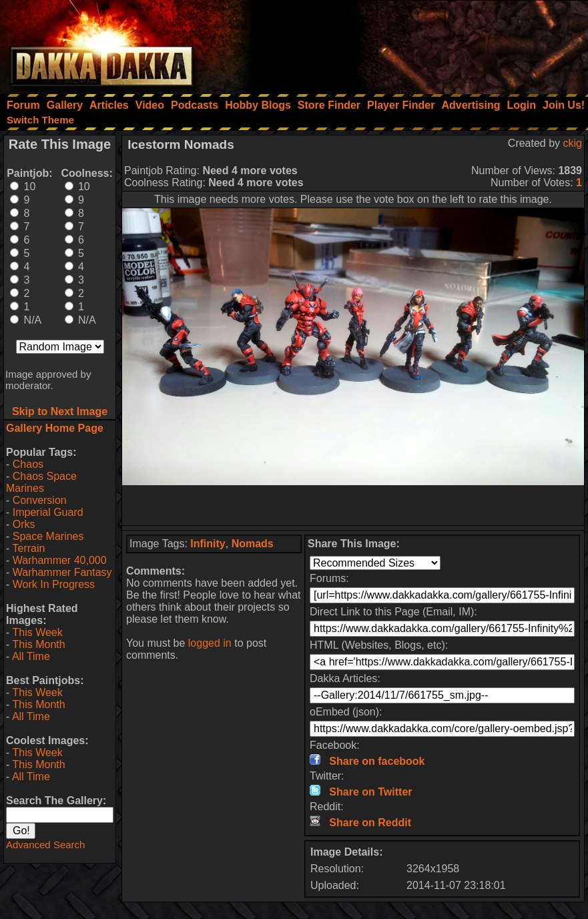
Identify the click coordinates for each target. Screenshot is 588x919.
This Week (37, 632)
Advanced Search (45, 845)
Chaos (28, 464)
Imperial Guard (48, 512)
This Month (38, 644)
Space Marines (48, 536)
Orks (24, 524)
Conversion (40, 500)
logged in (210, 643)
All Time (31, 656)
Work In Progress (54, 584)
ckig (573, 143)
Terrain (28, 548)
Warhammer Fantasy (62, 572)
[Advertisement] (408, 43)
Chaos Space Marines (41, 482)
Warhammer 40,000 (60, 560)
